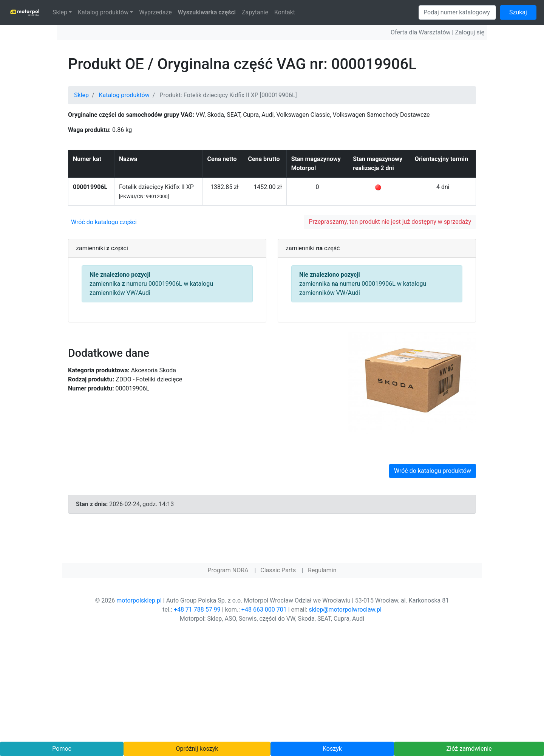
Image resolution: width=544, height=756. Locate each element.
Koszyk (332, 749)
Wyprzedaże (155, 12)
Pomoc (62, 749)
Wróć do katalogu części (104, 222)
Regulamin (322, 570)
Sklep (60, 12)
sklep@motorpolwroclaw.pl (345, 610)
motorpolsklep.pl (139, 600)
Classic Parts (278, 570)
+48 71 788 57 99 (197, 610)
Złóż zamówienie (469, 749)
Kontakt (285, 12)
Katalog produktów (103, 12)
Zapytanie (255, 12)
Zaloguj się (470, 32)
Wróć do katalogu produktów (433, 471)
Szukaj (518, 12)
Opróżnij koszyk (197, 749)
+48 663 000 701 (264, 610)
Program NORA (228, 570)
